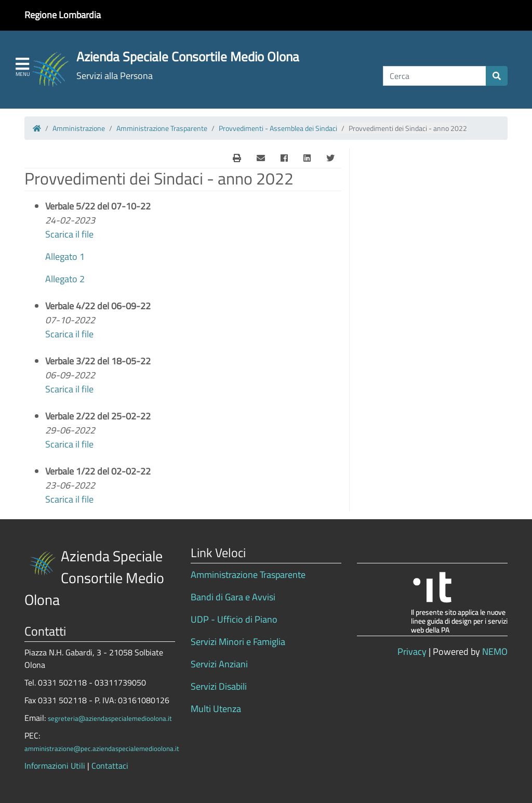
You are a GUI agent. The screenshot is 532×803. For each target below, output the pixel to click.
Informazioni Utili (55, 766)
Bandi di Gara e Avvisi (233, 597)
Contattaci (110, 766)
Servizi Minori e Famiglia (238, 642)
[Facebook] (284, 158)
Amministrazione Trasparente (162, 128)
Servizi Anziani (219, 664)
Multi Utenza (216, 709)
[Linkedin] (307, 158)
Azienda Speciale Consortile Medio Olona (188, 57)
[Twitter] (330, 158)
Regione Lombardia (63, 15)
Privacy (412, 651)
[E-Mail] (237, 158)
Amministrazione (79, 128)
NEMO (495, 651)
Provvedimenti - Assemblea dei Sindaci (278, 128)
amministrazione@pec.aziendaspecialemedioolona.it (102, 748)
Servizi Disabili (219, 686)
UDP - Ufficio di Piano (234, 619)
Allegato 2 (65, 279)
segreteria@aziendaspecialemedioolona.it (110, 718)
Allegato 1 (65, 256)
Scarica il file (69, 234)
